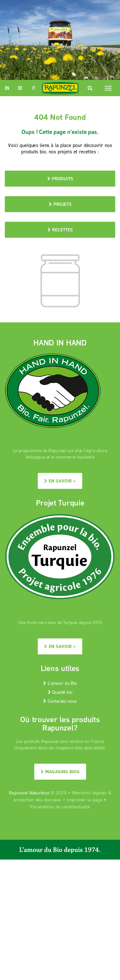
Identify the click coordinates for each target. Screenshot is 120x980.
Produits (60, 178)
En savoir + (60, 481)
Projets (60, 204)
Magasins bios (60, 772)
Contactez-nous (60, 701)
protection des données (37, 800)
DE (20, 88)
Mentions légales (89, 793)
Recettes (60, 230)
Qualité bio (60, 692)
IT (34, 88)
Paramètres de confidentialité (60, 807)
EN (7, 88)
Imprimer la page (84, 800)
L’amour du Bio (60, 683)
